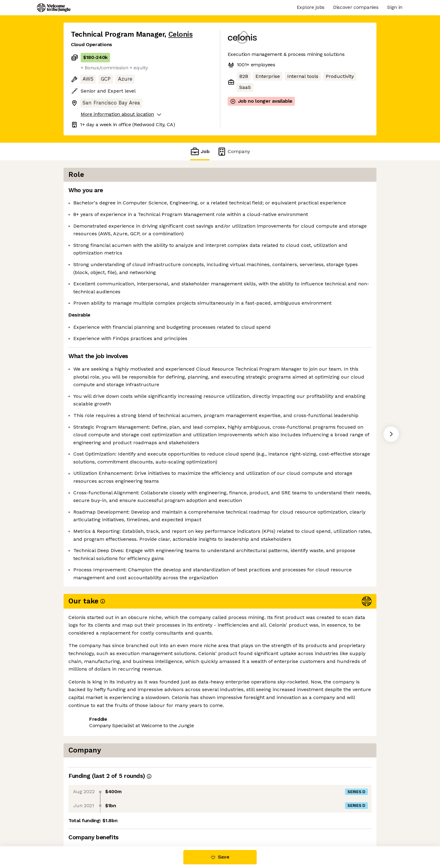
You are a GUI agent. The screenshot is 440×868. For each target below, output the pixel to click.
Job (200, 151)
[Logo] (54, 8)
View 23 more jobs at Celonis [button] (148, 820)
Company (233, 151)
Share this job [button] (88, 820)
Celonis (181, 34)
